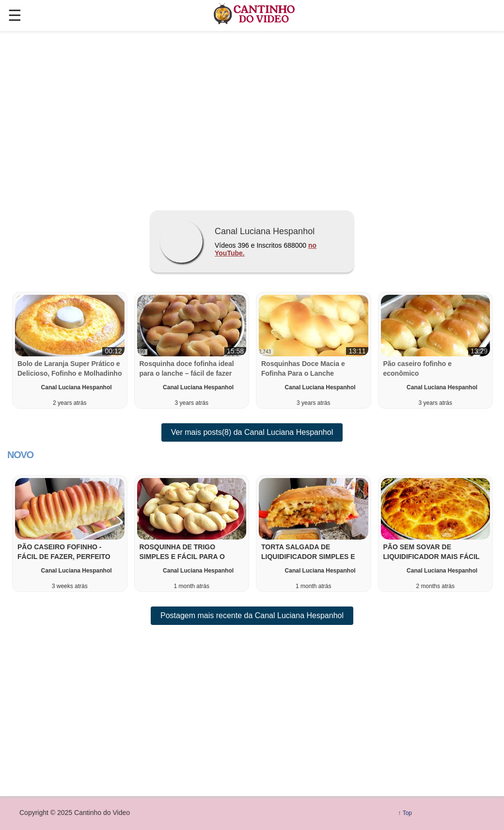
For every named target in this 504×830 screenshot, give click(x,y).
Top (407, 813)
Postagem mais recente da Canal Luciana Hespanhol (252, 615)
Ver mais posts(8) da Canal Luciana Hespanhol (252, 432)
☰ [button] (15, 16)
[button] (70, 534)
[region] (252, 117)
